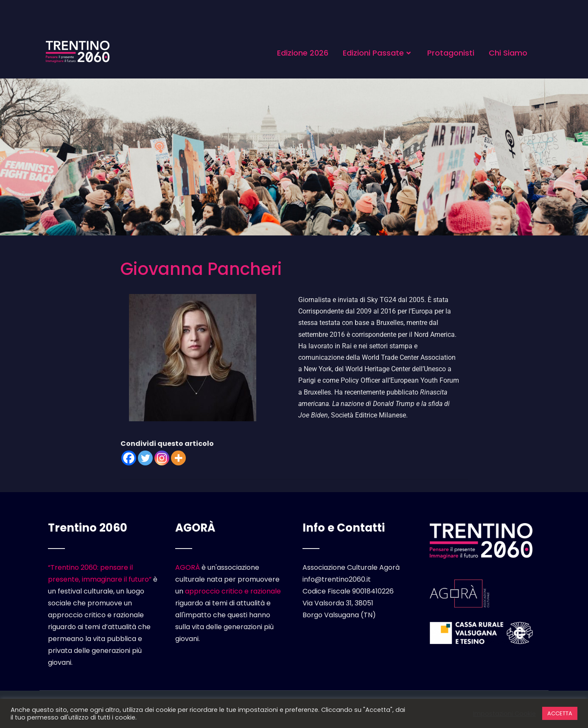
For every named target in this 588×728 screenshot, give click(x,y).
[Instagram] (162, 458)
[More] (178, 458)
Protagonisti (451, 53)
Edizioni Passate (378, 53)
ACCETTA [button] (560, 713)
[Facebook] (129, 458)
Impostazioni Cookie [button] (504, 714)
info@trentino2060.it (337, 579)
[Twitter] (145, 458)
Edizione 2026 (303, 53)
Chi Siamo (508, 53)
